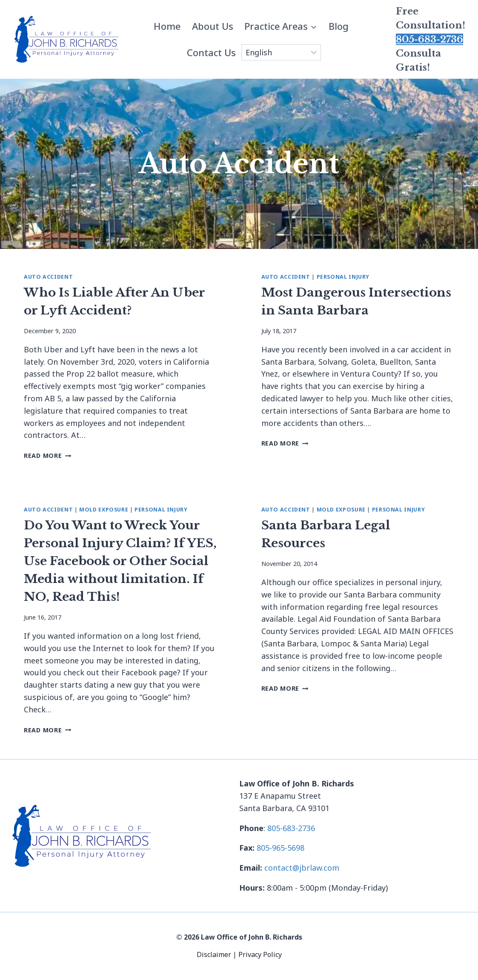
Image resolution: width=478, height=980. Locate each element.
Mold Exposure (104, 510)
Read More (47, 456)
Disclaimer (215, 954)
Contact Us (211, 52)
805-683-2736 (429, 39)
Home (167, 26)
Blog (339, 26)
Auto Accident (48, 277)
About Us (213, 26)
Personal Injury (343, 277)
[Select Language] (281, 52)
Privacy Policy (260, 954)
